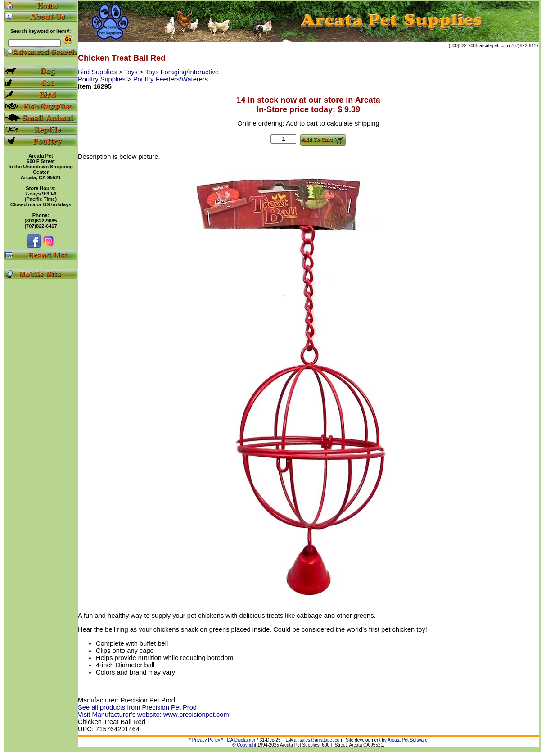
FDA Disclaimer (240, 740)
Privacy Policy (206, 740)
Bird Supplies (98, 72)
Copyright (246, 745)
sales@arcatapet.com (322, 740)
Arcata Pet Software (408, 740)
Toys (132, 72)
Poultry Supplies (103, 79)
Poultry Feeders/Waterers (171, 79)
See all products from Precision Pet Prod (137, 707)
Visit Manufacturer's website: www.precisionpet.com (153, 715)
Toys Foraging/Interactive (182, 72)
